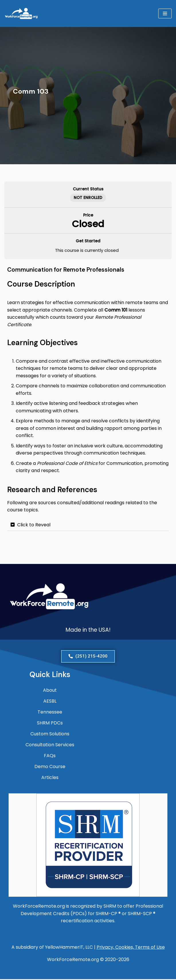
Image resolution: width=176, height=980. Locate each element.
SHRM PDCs (50, 724)
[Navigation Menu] (165, 13)
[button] (88, 526)
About (50, 691)
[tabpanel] (88, 358)
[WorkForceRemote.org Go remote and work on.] (21, 13)
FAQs (50, 756)
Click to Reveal (34, 525)
